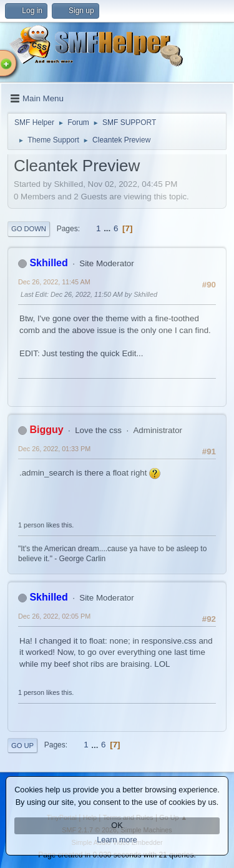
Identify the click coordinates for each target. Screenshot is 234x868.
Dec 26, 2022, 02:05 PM (54, 616)
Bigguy (46, 430)
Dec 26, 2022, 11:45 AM (54, 282)
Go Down (29, 229)
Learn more (117, 840)
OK (117, 826)
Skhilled (48, 263)
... (108, 228)
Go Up (22, 746)
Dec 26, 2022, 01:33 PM (54, 449)
